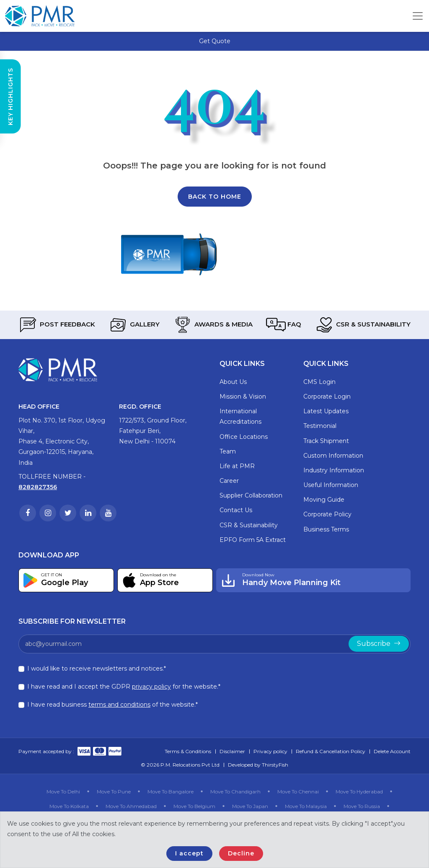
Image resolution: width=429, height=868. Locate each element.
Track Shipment (326, 441)
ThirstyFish (275, 765)
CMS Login (319, 382)
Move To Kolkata (69, 806)
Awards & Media (213, 325)
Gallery (134, 325)
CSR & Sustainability (363, 325)
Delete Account (392, 751)
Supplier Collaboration (251, 495)
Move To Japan (250, 806)
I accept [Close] (189, 853)
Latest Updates (326, 411)
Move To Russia (362, 806)
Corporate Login (327, 396)
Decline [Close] (241, 853)
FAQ (284, 325)
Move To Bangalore (171, 792)
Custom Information (333, 456)
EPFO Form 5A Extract (253, 540)
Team (228, 451)
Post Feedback (57, 325)
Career (229, 481)
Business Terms (326, 529)
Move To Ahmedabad (131, 806)
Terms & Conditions (188, 751)
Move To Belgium (194, 806)
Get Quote (215, 41)
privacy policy (151, 687)
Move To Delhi (63, 792)
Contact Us (236, 510)
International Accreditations (240, 416)
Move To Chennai (298, 792)
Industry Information (334, 470)
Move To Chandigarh (235, 792)
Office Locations (244, 437)
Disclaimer (232, 751)
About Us (233, 382)
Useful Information (331, 485)
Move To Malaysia (306, 806)
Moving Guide (324, 500)
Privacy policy (270, 751)
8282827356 (38, 487)
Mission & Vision (243, 396)
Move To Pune (114, 792)
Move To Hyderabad (359, 792)
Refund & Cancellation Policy (331, 751)
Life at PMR (237, 466)
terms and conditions (119, 705)
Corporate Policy (327, 514)
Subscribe (379, 644)
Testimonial (320, 426)
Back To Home (215, 197)
